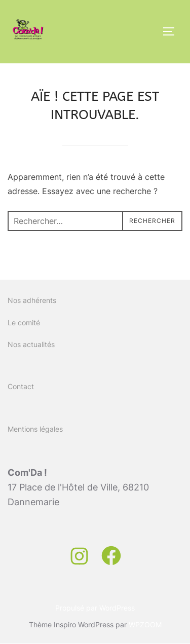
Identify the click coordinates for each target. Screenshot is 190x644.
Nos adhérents (32, 300)
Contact (21, 386)
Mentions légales (35, 429)
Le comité (24, 323)
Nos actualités (31, 344)
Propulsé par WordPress (95, 608)
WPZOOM (145, 624)
